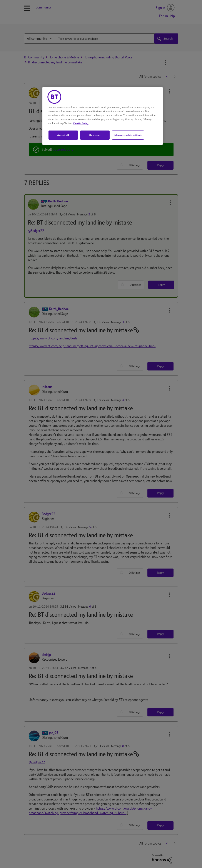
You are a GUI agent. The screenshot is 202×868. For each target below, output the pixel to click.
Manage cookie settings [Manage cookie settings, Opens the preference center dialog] (128, 135)
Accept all (63, 135)
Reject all (95, 135)
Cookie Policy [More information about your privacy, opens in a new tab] (81, 123)
